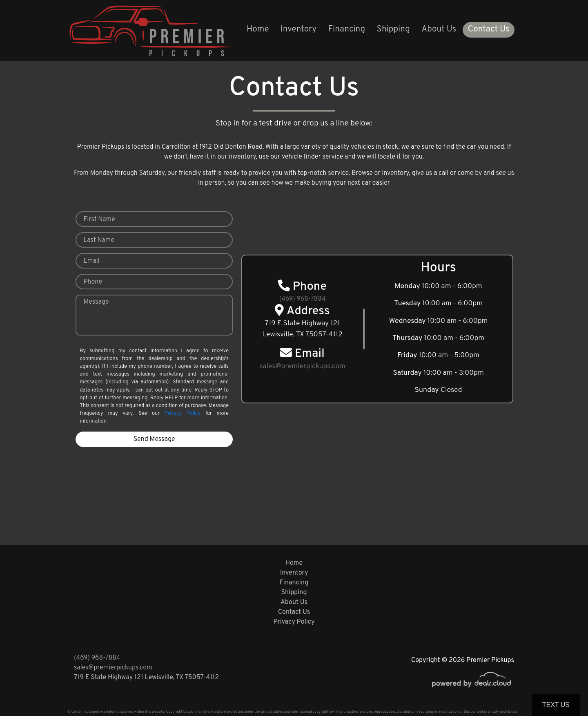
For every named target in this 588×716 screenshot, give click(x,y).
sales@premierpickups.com (113, 668)
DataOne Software (198, 712)
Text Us (556, 705)
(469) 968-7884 (303, 299)
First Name (99, 219)
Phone (93, 282)
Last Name (99, 240)
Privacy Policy (183, 414)
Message (96, 302)
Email (91, 261)
